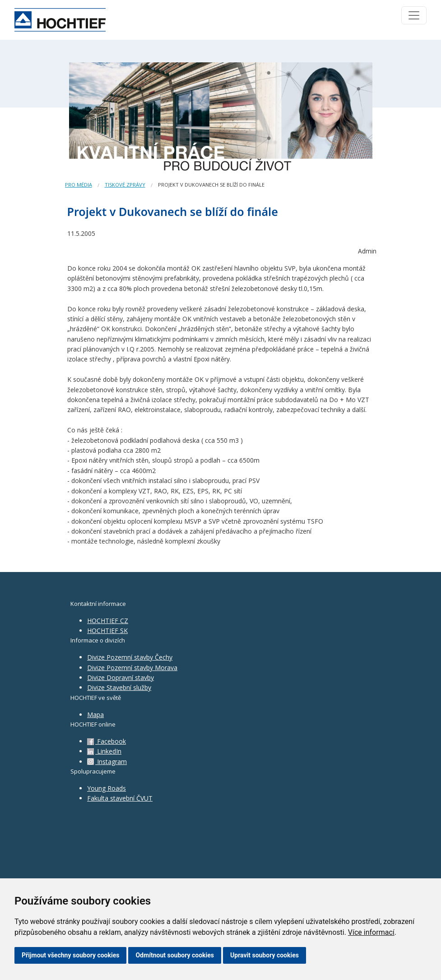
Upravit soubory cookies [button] (265, 955)
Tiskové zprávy (125, 185)
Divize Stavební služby (119, 687)
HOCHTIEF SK (107, 631)
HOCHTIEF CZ (108, 621)
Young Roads (107, 788)
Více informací (371, 932)
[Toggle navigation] (414, 15)
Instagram (107, 762)
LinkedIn (104, 751)
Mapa (95, 715)
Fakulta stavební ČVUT (120, 798)
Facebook (107, 741)
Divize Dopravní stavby (121, 678)
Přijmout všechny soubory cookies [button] (70, 955)
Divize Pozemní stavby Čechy (130, 657)
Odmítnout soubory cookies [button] (175, 955)
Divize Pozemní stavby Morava (132, 668)
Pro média (79, 185)
